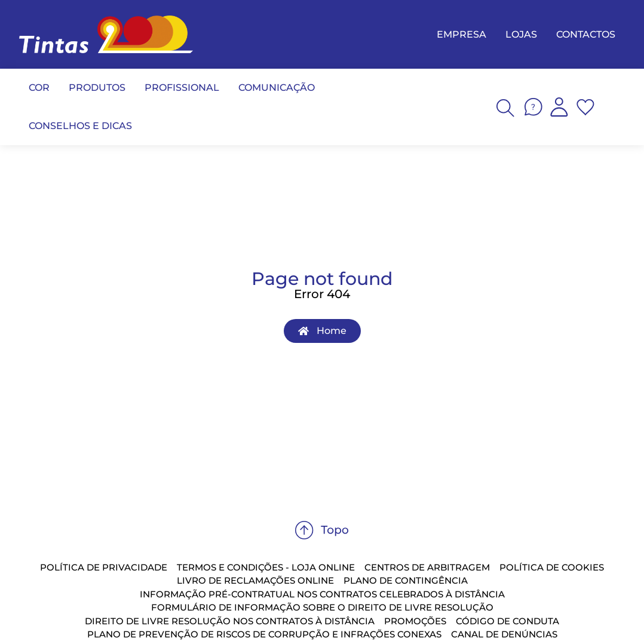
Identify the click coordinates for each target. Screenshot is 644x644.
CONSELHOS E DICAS (80, 126)
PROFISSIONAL (182, 88)
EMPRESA (461, 34)
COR (39, 88)
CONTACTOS (586, 34)
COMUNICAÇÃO (277, 88)
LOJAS (521, 34)
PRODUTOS (97, 88)
